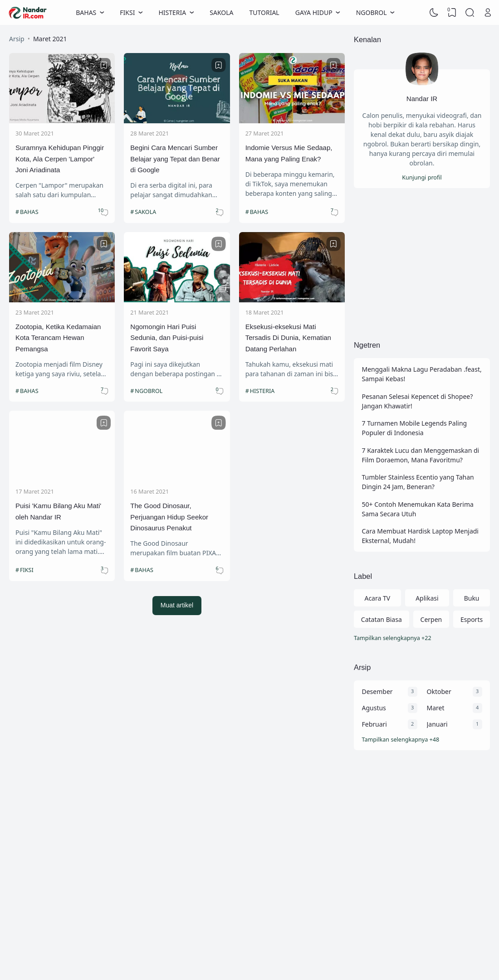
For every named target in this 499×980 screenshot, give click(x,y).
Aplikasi (427, 598)
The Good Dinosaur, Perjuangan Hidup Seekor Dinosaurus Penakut (169, 517)
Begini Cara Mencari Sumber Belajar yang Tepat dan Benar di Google (175, 159)
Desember (377, 691)
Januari (437, 724)
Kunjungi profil (422, 177)
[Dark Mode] (434, 13)
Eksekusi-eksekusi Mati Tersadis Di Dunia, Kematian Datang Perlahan (288, 338)
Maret (436, 708)
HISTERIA (262, 391)
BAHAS (29, 212)
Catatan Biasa (382, 619)
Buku (472, 598)
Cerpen (431, 619)
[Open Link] (488, 13)
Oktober (439, 691)
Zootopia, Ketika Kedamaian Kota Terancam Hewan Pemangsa (58, 338)
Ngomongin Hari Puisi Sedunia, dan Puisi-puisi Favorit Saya (167, 338)
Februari (374, 724)
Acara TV (377, 598)
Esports (472, 619)
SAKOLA (221, 12)
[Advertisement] (422, 264)
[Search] (470, 13)
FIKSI (27, 570)
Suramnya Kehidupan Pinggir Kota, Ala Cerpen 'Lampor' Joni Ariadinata (60, 159)
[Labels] (422, 638)
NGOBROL (149, 391)
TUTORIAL (264, 12)
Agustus (374, 708)
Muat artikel (177, 605)
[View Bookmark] (452, 13)
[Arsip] (422, 740)
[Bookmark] (104, 65)
